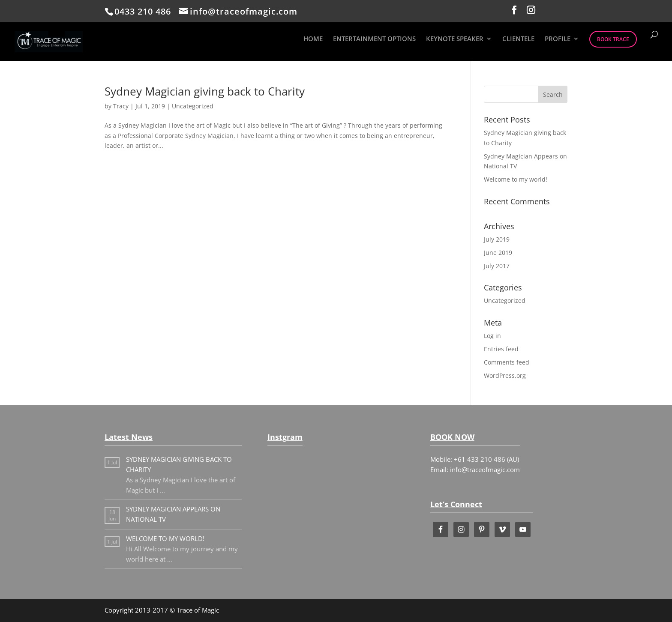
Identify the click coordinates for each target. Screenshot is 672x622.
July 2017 (497, 266)
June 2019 (498, 253)
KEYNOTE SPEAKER (455, 39)
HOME (313, 39)
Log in (492, 336)
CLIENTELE (518, 39)
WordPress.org (505, 375)
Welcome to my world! (516, 179)
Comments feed (507, 362)
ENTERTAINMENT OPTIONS (374, 39)
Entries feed (501, 349)
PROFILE (558, 39)
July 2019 (497, 239)
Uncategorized (193, 106)
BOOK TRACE (613, 39)
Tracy (121, 106)
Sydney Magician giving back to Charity (205, 91)
